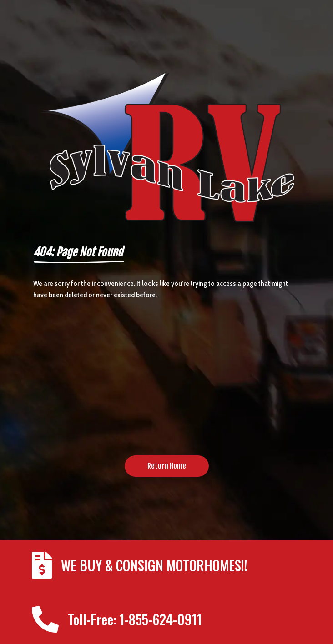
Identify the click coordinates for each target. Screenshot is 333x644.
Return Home (167, 466)
